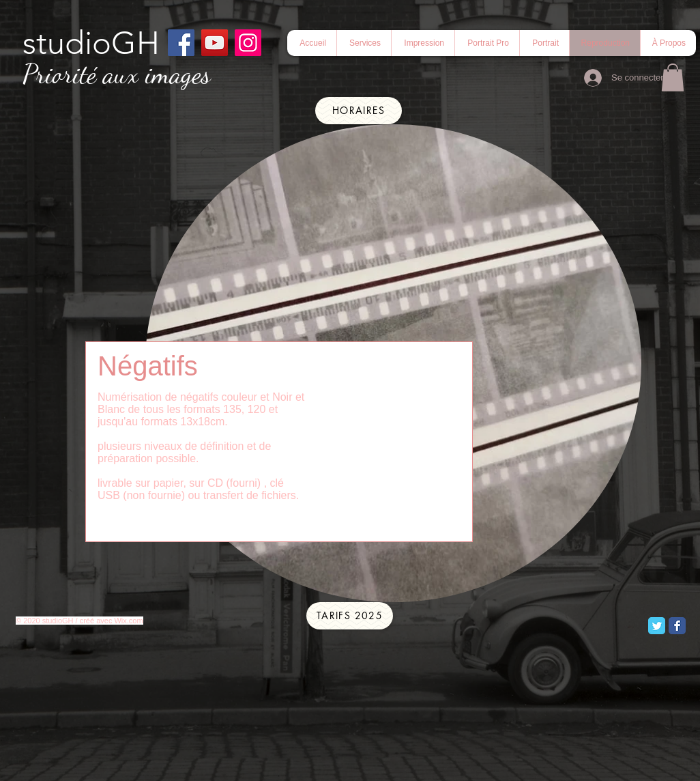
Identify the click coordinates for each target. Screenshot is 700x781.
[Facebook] (181, 43)
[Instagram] (248, 43)
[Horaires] (359, 111)
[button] (487, 43)
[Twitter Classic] (657, 626)
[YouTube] (215, 43)
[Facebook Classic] (677, 626)
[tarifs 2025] (350, 616)
